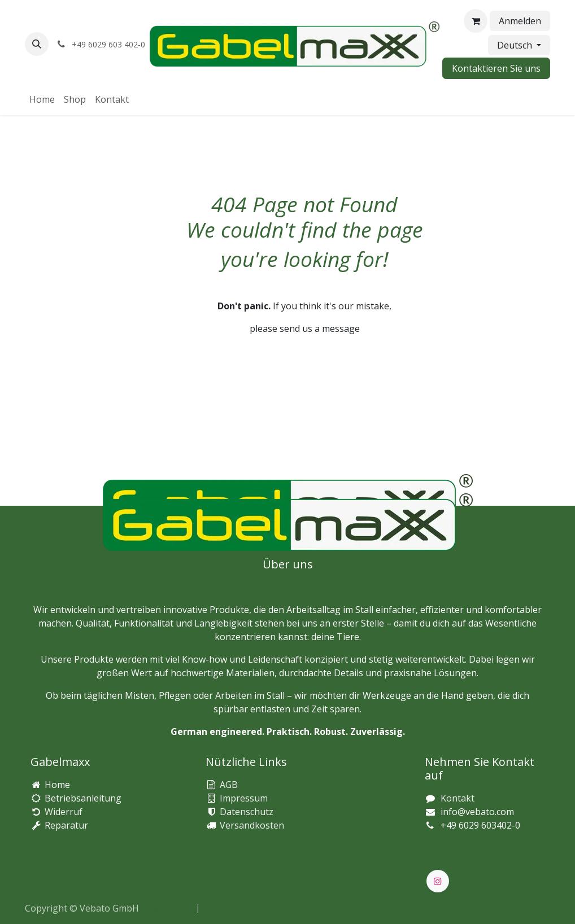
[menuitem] (42, 99)
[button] (37, 44)
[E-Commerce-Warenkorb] (476, 21)
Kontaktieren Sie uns (496, 68)
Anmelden (520, 21)
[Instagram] (438, 881)
